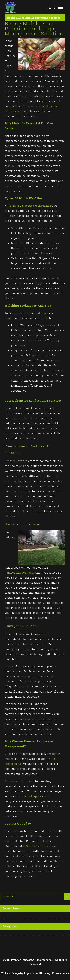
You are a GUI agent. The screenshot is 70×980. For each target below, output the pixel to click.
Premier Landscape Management (30, 206)
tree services (19, 461)
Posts (6, 933)
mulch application (36, 796)
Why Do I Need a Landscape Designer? (28, 915)
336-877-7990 (35, 846)
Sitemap (45, 973)
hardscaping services (19, 573)
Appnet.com (31, 973)
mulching (41, 313)
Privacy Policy (60, 973)
